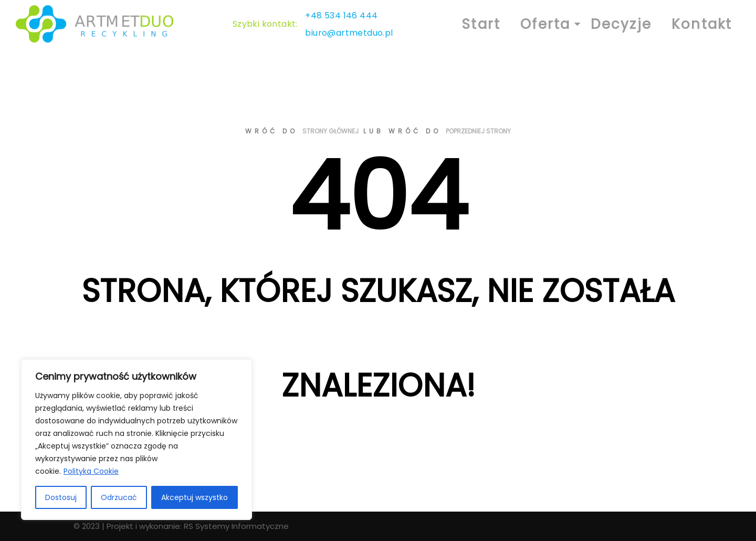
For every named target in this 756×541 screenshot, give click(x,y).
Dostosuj (61, 497)
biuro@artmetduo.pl (349, 33)
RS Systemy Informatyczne (236, 526)
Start (481, 24)
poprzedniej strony (478, 131)
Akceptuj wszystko (195, 497)
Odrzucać (119, 497)
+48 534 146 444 (341, 15)
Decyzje (621, 24)
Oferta (548, 24)
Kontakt (702, 24)
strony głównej (330, 131)
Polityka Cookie (91, 471)
